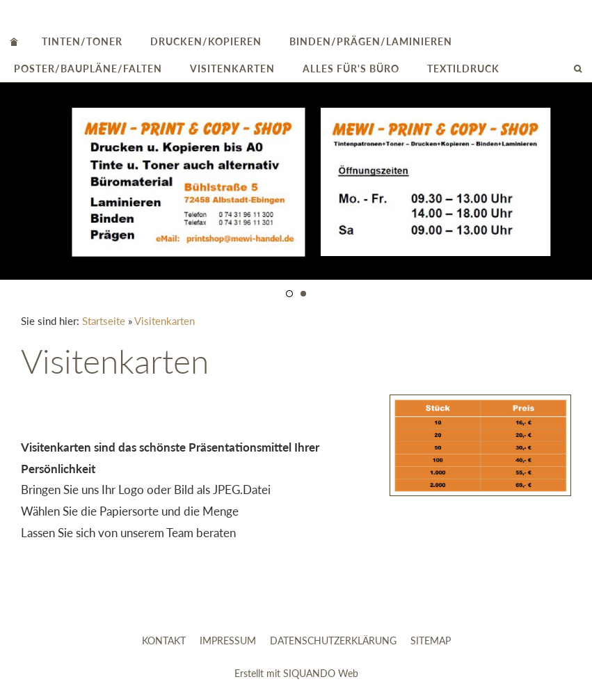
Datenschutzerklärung (333, 641)
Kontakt (164, 641)
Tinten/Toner (82, 41)
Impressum (228, 641)
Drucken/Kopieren (206, 41)
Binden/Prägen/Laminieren (371, 41)
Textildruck (463, 69)
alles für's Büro (351, 69)
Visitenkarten (232, 69)
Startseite (104, 321)
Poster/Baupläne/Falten (88, 69)
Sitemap (431, 641)
